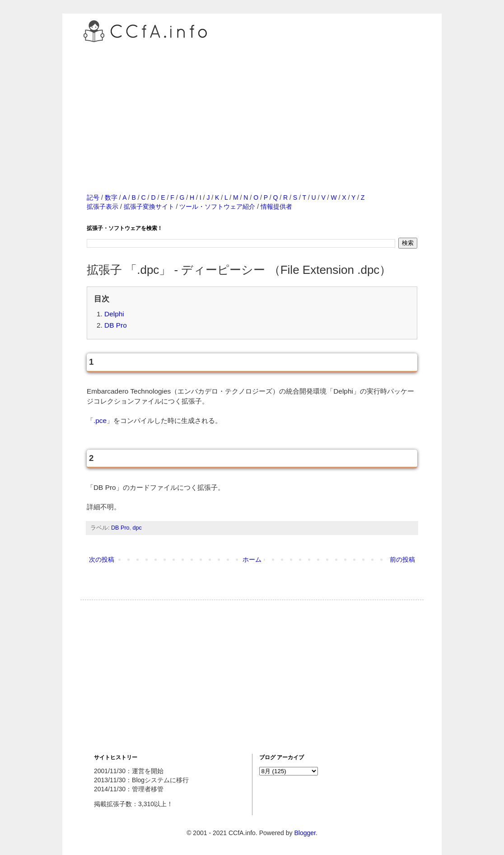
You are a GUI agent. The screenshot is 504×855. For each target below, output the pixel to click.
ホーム (252, 559)
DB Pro (116, 325)
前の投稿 (402, 559)
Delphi (114, 314)
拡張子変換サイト (149, 207)
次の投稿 (102, 559)
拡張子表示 (103, 207)
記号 (93, 197)
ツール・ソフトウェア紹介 (217, 207)
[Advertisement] (252, 108)
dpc (137, 528)
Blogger (305, 833)
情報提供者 (276, 207)
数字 (111, 197)
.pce (100, 420)
